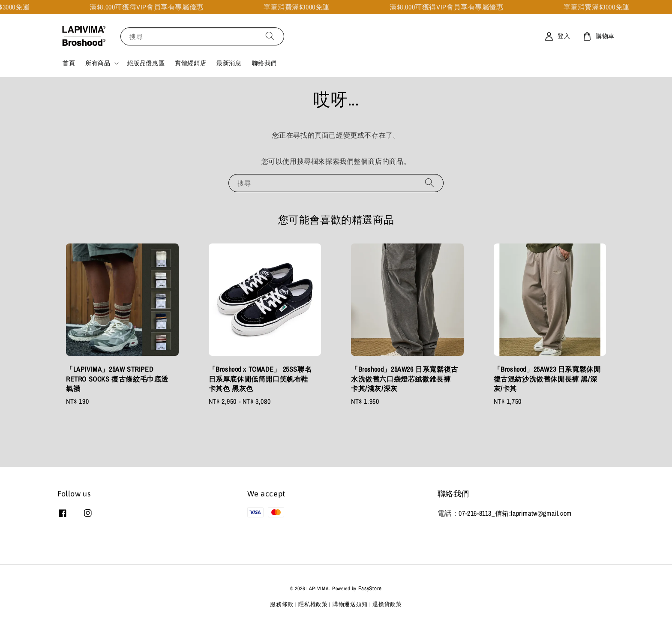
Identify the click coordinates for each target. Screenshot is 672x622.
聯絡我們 (264, 63)
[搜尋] (270, 36)
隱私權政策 (313, 604)
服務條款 (282, 604)
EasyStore (370, 588)
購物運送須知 (350, 604)
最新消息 (229, 63)
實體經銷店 (190, 63)
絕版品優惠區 (146, 63)
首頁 (69, 63)
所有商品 (98, 63)
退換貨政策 (387, 604)
